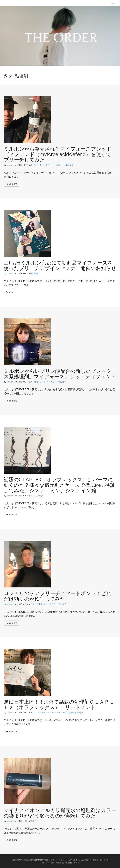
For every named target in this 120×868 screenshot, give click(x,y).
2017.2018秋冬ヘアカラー (42, 712)
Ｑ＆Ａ (33, 496)
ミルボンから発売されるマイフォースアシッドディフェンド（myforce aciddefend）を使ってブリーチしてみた (58, 154)
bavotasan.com (72, 863)
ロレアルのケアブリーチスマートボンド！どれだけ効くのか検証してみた (58, 596)
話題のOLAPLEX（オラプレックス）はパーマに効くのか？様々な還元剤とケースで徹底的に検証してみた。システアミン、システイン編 (59, 485)
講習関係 (34, 273)
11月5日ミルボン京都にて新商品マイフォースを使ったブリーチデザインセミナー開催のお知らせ (60, 265)
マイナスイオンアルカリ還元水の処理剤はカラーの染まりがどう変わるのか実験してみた (60, 813)
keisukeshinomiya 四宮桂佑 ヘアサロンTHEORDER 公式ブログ (59, 860)
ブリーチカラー (47, 165)
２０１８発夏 (36, 604)
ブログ (43, 382)
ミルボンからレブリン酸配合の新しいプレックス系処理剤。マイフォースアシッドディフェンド (60, 374)
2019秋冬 (34, 165)
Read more (11, 184)
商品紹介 (70, 165)
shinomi (10, 165)
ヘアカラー (60, 165)
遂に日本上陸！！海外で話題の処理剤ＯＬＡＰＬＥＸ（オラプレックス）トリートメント (59, 704)
